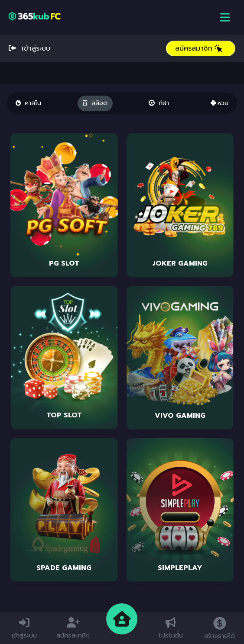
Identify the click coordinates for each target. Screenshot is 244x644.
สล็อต (95, 103)
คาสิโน (28, 103)
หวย (220, 103)
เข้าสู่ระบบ (29, 48)
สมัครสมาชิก (199, 48)
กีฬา (159, 103)
